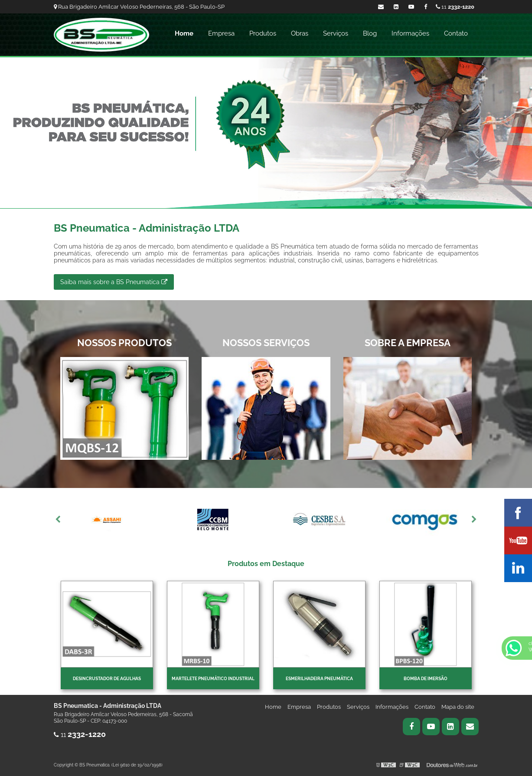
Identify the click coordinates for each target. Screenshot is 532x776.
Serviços (336, 33)
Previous (58, 520)
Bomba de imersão (426, 679)
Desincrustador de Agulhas (107, 679)
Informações (410, 33)
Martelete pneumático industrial (213, 679)
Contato (456, 33)
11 (455, 7)
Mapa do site (458, 707)
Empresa (221, 33)
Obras (300, 33)
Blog (370, 33)
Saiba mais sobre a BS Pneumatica (114, 282)
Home (184, 33)
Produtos (263, 33)
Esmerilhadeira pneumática (319, 679)
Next (474, 520)
